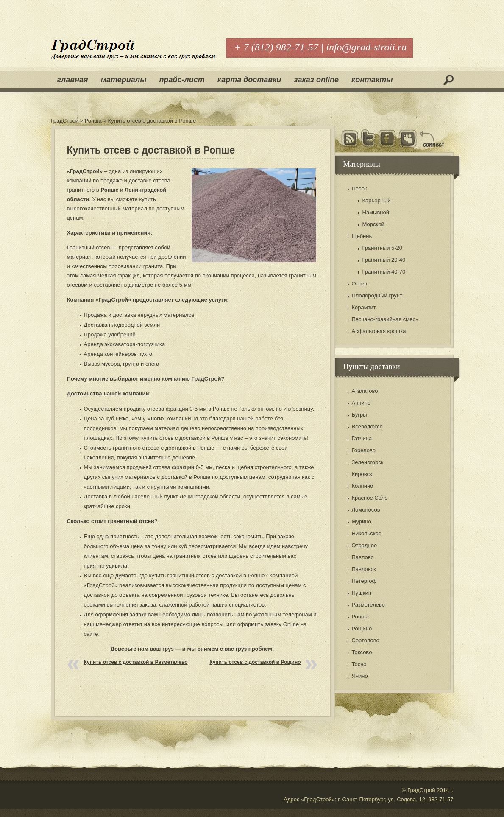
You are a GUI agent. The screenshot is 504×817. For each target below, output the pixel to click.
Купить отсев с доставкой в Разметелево (136, 662)
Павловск (364, 569)
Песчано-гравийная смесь (385, 319)
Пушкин (362, 593)
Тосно (359, 664)
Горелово (364, 450)
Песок (359, 189)
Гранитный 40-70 (384, 272)
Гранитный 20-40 (384, 260)
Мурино (362, 522)
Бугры (359, 415)
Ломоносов (366, 510)
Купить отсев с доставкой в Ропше (151, 150)
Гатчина (362, 438)
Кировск (362, 474)
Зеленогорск (368, 462)
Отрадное (365, 545)
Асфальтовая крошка (379, 331)
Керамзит (364, 307)
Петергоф (364, 581)
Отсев (360, 284)
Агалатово (365, 391)
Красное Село (370, 498)
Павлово (363, 557)
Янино (360, 676)
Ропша (360, 617)
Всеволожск (367, 427)
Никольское (367, 533)
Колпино (363, 486)
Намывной (376, 212)
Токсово (362, 652)
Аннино (361, 403)
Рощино (362, 628)
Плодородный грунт (377, 295)
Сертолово (366, 640)
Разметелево (368, 605)
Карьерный (377, 200)
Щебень (362, 236)
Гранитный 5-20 (383, 248)
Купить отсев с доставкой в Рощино (255, 662)
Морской (373, 224)
